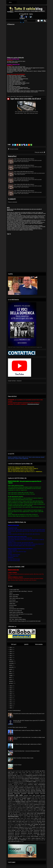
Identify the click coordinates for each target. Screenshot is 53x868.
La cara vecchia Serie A (18, 809)
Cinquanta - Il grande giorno (39, 783)
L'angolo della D (30, 807)
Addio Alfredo (11, 772)
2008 (11, 708)
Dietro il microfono (19, 787)
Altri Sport (43, 772)
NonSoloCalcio (13, 817)
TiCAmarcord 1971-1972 (27, 832)
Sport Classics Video (14, 616)
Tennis (32, 830)
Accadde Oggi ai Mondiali (29, 771)
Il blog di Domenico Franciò (15, 618)
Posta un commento (13, 202)
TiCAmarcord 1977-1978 (25, 835)
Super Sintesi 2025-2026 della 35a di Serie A (24, 184)
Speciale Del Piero (28, 827)
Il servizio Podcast (17, 765)
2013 (11, 698)
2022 (11, 655)
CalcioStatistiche (26, 780)
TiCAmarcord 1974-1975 (26, 833)
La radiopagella (40, 809)
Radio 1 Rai (15, 821)
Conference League (32, 784)
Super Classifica (21, 829)
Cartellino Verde (11, 782)
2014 (11, 696)
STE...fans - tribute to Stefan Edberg (17, 619)
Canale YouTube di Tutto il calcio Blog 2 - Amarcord (21, 591)
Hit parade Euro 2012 (33, 803)
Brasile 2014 (30, 777)
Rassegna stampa (41, 821)
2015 (11, 694)
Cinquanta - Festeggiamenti (28, 783)
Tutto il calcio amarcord (34, 838)
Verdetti (18, 841)
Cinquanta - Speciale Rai (14, 784)
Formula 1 (11, 800)
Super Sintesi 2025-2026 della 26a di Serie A (24, 191)
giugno (11, 673)
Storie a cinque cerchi (12, 829)
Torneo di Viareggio (27, 836)
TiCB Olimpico (41, 835)
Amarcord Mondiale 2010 (40, 774)
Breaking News (37, 777)
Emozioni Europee (41, 795)
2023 (11, 653)
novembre (12, 663)
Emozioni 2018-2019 (31, 790)
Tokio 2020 (20, 836)
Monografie (10, 815)
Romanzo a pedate (14, 824)
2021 (11, 657)
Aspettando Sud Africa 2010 (39, 775)
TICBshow (10, 836)
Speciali (34, 827)
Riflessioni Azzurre (27, 823)
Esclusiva (30, 797)
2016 (11, 692)
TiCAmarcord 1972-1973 (39, 832)
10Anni (14, 771)
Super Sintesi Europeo (37, 829)
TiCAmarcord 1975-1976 (39, 833)
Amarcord (11, 774)
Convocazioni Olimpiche (34, 786)
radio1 (29, 821)
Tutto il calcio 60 (23, 838)
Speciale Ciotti (11, 827)
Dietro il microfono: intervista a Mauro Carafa (23, 758)
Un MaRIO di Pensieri (39, 840)
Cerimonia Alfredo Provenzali (20, 781)
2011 (11, 702)
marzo (11, 679)
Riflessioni (20, 823)
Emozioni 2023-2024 (14, 793)
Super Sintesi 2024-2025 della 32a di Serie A (24, 178)
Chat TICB (39, 782)
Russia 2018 (24, 824)
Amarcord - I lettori (18, 774)
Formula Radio (19, 800)
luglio (10, 671)
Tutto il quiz (17, 840)
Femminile (43, 798)
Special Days (42, 826)
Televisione (27, 830)
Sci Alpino (19, 826)
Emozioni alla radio (15, 795)
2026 (11, 647)
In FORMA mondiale (40, 806)
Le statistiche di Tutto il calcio (33, 810)
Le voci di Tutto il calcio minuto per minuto (17, 727)
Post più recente (14, 149)
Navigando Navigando (23, 815)
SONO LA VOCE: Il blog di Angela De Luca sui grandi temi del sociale (25, 621)
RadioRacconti (33, 821)
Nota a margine (23, 817)
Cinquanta (21, 783)
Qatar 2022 (36, 820)
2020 (11, 659)
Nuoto (32, 817)
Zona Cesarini (12, 600)
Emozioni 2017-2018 (19, 790)
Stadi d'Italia (42, 827)
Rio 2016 (40, 823)
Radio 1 (11, 593)
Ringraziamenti (34, 823)
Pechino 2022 (23, 818)
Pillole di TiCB (38, 818)
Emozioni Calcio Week (30, 795)
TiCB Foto (34, 835)
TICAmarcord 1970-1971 (14, 832)
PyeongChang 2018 (29, 820)
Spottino (38, 827)
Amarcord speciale (12, 775)
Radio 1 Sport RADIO (14, 595)
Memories (24, 813)
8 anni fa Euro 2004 (19, 771)
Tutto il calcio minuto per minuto (16, 598)
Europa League (26, 798)
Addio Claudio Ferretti (20, 772)
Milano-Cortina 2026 (32, 813)
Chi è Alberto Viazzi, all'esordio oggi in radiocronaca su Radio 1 (27, 744)
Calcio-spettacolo (25, 778)
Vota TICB (22, 841)
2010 (11, 704)
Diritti (25, 787)
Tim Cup (15, 836)
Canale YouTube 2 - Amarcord (15, 381)
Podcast (43, 818)
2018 (11, 688)
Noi (44, 815)
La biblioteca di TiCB (39, 807)
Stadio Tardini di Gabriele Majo (16, 612)
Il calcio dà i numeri (28, 804)
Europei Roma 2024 (36, 798)
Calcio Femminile (11, 778)
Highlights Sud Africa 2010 (23, 803)
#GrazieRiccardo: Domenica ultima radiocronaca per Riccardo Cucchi (29, 714)
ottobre (11, 665)
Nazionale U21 (37, 815)
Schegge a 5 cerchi (12, 826)
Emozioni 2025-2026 (40, 793)
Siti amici (37, 826)
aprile (11, 677)
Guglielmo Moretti (12, 801)
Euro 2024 (13, 798)
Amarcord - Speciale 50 (28, 774)
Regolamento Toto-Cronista (13, 823)
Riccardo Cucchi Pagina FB (16, 611)
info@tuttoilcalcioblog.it (33, 404)
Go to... (11, 2)
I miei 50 (10, 804)
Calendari (32, 780)
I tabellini (14, 804)
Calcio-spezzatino (34, 778)
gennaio (11, 683)
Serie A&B (32, 826)
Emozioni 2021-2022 (28, 792)
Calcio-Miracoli (18, 778)
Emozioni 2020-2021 (17, 792)
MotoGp (16, 815)
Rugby (19, 824)
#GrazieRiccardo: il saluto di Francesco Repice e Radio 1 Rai (27, 730)
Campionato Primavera (40, 780)
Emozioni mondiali (13, 797)
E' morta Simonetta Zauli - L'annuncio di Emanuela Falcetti (26, 751)
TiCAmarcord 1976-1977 (14, 835)
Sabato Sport (12, 604)
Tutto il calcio (13, 838)
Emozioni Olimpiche (23, 797)
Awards (26, 777)
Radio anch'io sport (14, 602)
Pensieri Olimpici (30, 818)
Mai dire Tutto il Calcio (16, 813)
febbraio (11, 681)
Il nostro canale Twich (14, 590)
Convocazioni (41, 784)
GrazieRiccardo (42, 800)
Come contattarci (24, 785)
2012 (11, 700)
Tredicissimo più (42, 836)
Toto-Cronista (34, 836)
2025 (11, 649)
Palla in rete (42, 817)
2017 (11, 690)
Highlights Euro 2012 (12, 803)
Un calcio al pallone (30, 840)
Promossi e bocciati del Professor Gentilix (17, 820)
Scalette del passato (39, 824)
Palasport (37, 817)
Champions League (31, 781)
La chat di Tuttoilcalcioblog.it (14, 710)
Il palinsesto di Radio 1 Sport (19, 806)
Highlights (18, 801)
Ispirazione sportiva (22, 807)
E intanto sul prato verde (40, 787)
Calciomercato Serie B (17, 780)
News (42, 815)
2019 (11, 686)
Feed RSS (45, 21)
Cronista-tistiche (11, 787)
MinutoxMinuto (41, 813)
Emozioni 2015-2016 (35, 789)
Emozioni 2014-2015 (25, 789)
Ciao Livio (11, 783)
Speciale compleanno (19, 827)
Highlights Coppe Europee (39, 801)
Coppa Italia (42, 786)
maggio (11, 675)
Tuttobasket (23, 840)
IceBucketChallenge (20, 804)
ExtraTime (12, 607)
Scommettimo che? (25, 826)
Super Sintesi (13, 96)
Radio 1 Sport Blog (14, 597)
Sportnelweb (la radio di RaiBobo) (17, 609)
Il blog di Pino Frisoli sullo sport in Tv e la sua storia (21, 614)
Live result (40, 812)
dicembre (11, 661)
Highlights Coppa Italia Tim (27, 801)
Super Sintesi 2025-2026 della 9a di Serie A (24, 172)
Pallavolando (11, 818)
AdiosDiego (37, 772)
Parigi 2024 (17, 818)
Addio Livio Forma (30, 772)
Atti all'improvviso (20, 777)
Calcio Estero (43, 777)
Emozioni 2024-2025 (27, 793)
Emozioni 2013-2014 (14, 789)
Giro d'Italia (27, 800)
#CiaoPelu (10, 771)
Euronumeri (19, 798)
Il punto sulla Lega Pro (30, 806)
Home (9, 96)
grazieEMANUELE (34, 800)
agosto (11, 669)
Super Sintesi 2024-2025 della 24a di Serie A (24, 165)
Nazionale (31, 815)
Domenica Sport (13, 605)
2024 (11, 651)
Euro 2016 (40, 797)
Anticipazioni (29, 775)
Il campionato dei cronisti (39, 804)
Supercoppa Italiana (20, 830)
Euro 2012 (35, 797)
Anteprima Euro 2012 (21, 775)
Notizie (29, 817)
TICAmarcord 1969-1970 (39, 830)
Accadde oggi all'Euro (40, 771)
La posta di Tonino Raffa (30, 809)
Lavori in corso (23, 810)
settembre (12, 667)
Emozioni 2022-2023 (39, 792)
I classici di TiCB (41, 803)
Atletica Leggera (12, 777)
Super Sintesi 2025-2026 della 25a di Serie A (24, 159)
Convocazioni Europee (13, 786)
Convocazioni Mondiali (24, 786)
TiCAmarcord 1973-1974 (14, 833)
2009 (11, 706)
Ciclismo (16, 783)
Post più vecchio (39, 152)
